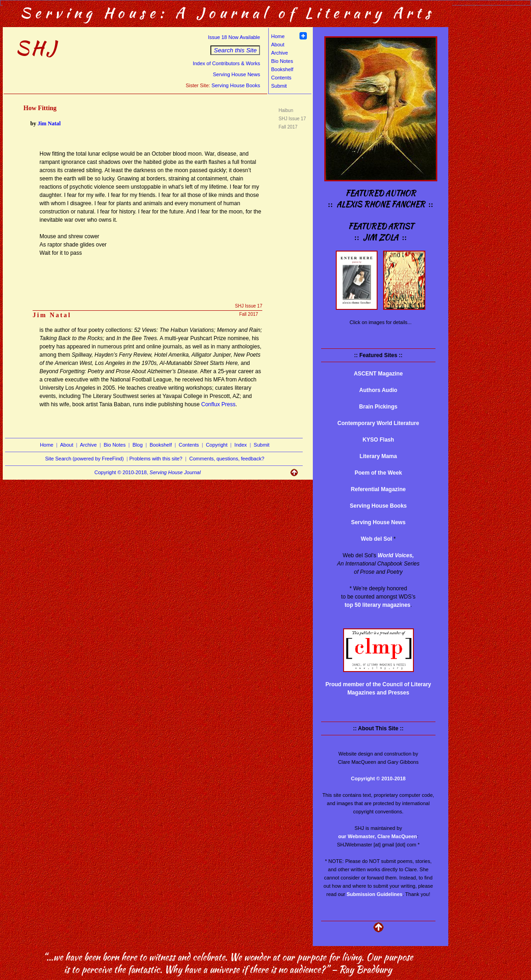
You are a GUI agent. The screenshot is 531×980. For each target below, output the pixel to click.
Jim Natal (49, 123)
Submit (279, 86)
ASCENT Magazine (378, 374)
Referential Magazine (378, 489)
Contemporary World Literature (378, 423)
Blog (138, 445)
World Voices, (396, 555)
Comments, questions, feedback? (227, 459)
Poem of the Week (378, 473)
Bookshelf (282, 69)
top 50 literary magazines (377, 605)
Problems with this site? (156, 459)
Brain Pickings (378, 407)
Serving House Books (236, 85)
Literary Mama (378, 456)
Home (278, 36)
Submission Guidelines (375, 894)
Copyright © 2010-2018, (148, 472)
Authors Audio (378, 390)
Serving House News (236, 74)
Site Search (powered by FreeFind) (84, 459)
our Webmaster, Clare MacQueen (378, 836)
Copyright (217, 445)
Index (240, 445)
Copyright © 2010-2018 (378, 778)
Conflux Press (218, 404)
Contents (281, 78)
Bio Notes (282, 61)
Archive (280, 53)
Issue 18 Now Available (234, 37)
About (278, 45)
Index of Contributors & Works (227, 63)
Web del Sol (377, 539)
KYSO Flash (378, 440)
